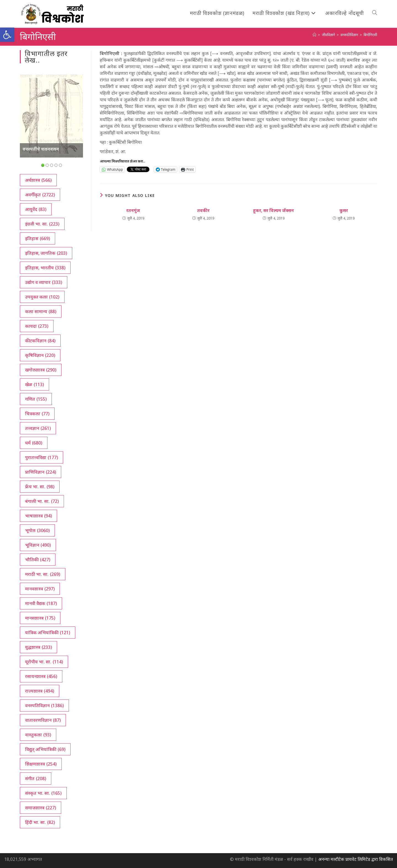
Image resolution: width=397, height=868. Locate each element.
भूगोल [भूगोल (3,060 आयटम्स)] (37, 530)
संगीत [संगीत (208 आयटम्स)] (36, 779)
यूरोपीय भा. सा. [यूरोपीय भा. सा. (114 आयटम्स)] (44, 662)
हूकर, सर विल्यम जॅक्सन (273, 210)
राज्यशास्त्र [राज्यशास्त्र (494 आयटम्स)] (40, 691)
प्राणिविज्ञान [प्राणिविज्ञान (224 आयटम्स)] (41, 472)
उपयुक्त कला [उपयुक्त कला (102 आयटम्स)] (42, 297)
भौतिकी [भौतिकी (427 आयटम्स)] (38, 560)
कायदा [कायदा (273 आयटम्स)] (37, 326)
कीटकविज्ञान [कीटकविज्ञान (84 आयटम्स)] (40, 341)
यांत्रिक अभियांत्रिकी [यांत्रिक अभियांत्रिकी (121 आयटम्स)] (48, 633)
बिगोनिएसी (370, 35)
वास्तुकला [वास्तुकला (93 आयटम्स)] (38, 735)
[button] (7, 35)
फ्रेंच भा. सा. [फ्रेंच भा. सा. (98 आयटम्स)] (40, 487)
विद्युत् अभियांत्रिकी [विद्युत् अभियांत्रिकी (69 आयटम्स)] (45, 749)
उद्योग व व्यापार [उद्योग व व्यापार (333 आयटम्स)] (44, 282)
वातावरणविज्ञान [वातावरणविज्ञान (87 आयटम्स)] (43, 720)
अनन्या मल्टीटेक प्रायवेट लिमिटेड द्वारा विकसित (356, 859)
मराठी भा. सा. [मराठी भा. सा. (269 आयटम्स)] (43, 574)
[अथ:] (314, 35)
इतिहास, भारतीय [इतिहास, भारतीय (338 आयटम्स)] (45, 268)
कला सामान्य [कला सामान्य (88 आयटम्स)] (41, 311)
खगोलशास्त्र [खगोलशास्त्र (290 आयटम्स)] (41, 370)
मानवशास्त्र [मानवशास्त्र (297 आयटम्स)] (40, 589)
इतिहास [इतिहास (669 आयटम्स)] (37, 238)
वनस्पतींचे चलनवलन (41, 149)
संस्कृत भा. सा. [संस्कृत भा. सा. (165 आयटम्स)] (43, 793)
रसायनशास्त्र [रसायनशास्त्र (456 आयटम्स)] (41, 676)
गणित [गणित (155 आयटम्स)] (36, 399)
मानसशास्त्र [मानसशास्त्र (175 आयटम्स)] (40, 618)
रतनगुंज (133, 210)
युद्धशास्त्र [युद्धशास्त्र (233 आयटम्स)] (38, 647)
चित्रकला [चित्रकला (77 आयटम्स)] (37, 414)
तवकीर (203, 210)
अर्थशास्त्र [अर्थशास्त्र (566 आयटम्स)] (38, 180)
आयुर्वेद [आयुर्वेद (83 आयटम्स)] (36, 209)
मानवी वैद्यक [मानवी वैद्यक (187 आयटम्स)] (41, 603)
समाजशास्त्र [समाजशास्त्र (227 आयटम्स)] (41, 808)
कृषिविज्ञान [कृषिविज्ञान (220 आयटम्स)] (40, 355)
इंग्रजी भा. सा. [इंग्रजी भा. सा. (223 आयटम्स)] (42, 224)
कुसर (344, 210)
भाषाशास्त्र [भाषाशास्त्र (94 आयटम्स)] (38, 516)
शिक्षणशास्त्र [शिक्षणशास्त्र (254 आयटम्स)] (41, 764)
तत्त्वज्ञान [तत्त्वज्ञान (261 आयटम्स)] (38, 428)
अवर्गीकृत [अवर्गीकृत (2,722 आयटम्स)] (40, 195)
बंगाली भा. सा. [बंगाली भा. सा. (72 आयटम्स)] (42, 501)
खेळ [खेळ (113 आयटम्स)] (34, 384)
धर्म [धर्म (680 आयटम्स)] (34, 443)
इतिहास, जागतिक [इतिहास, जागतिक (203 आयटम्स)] (46, 253)
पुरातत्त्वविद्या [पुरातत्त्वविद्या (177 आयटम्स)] (41, 457)
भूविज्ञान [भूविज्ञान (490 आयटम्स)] (38, 545)
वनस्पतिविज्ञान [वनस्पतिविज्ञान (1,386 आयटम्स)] (44, 706)
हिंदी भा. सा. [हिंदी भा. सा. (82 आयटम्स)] (40, 822)
